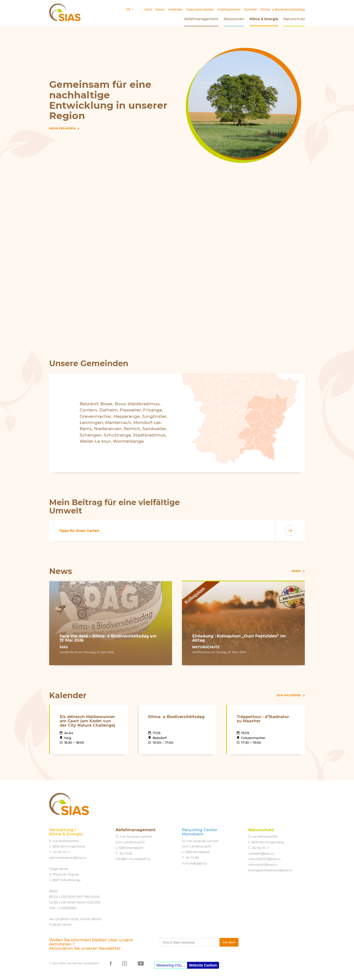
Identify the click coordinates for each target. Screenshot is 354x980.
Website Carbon (203, 965)
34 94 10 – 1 (62, 852)
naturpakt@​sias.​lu (263, 864)
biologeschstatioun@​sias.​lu (270, 870)
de (129, 9)
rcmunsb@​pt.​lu (194, 863)
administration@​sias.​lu (68, 858)
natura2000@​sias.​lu (264, 859)
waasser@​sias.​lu (261, 853)
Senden (229, 942)
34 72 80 (126, 853)
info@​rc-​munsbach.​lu (133, 859)
